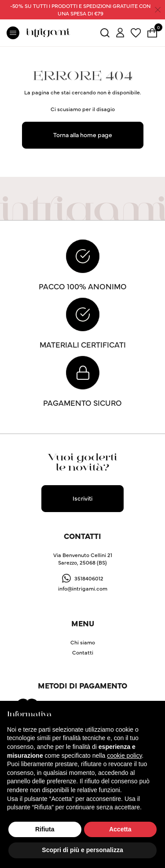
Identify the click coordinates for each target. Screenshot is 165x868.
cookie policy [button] (124, 756)
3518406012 (89, 578)
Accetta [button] (120, 829)
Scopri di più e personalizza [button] (82, 850)
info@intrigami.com (83, 588)
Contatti (83, 652)
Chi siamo (83, 642)
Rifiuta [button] (45, 829)
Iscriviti (82, 498)
